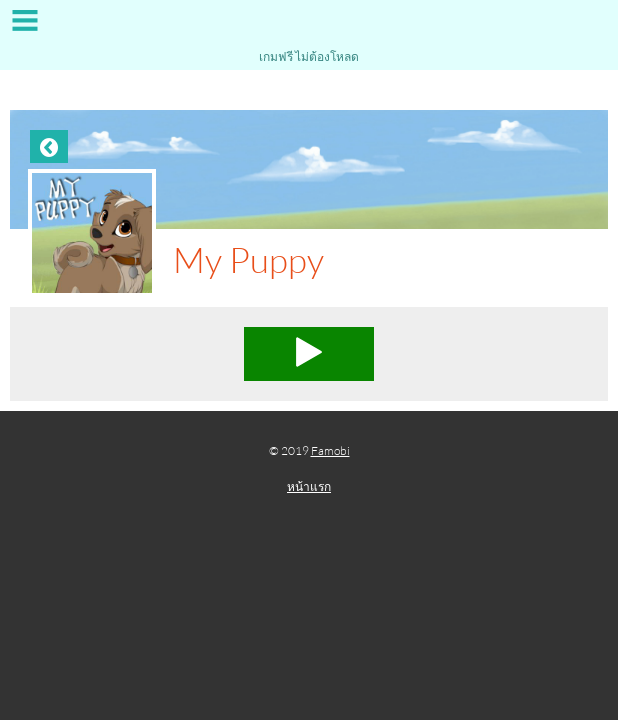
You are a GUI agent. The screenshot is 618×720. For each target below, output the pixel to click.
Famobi (330, 450)
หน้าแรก (309, 486)
